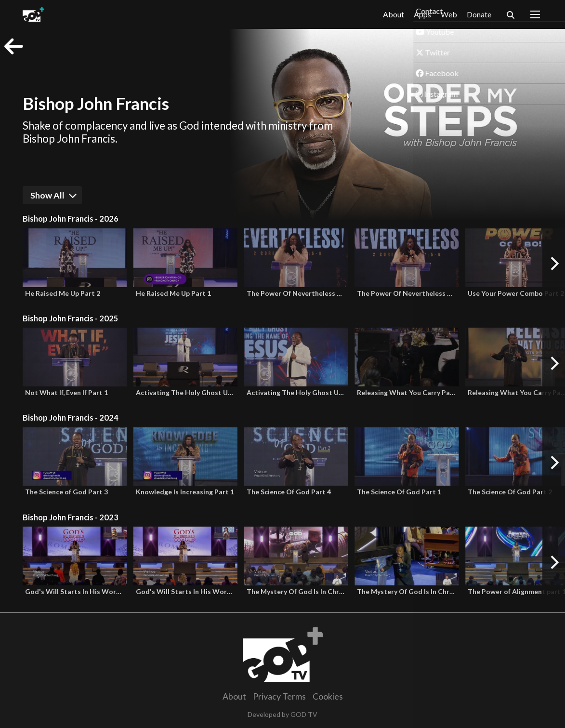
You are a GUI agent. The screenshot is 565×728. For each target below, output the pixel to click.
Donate (479, 14)
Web (449, 14)
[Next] (554, 264)
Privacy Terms (279, 696)
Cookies (328, 696)
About (394, 14)
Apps (422, 14)
